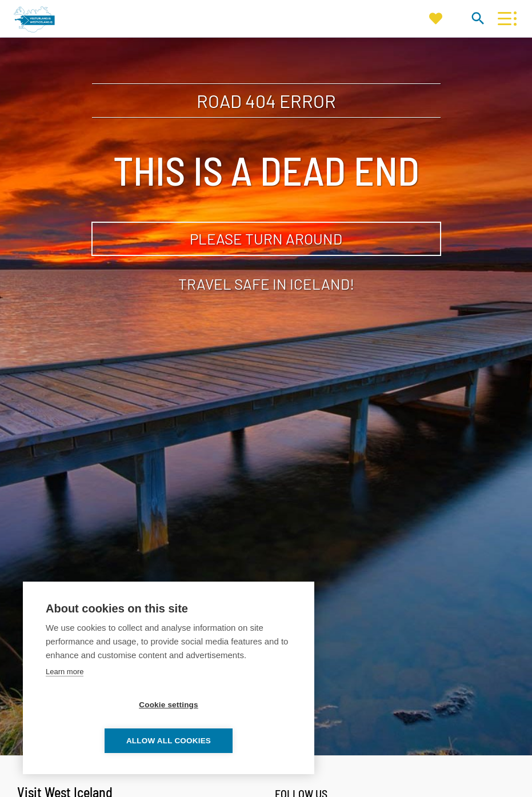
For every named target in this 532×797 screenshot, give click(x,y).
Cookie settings (103, 741)
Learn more (65, 708)
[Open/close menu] (504, 19)
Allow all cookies (234, 741)
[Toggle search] (477, 18)
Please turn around (266, 239)
